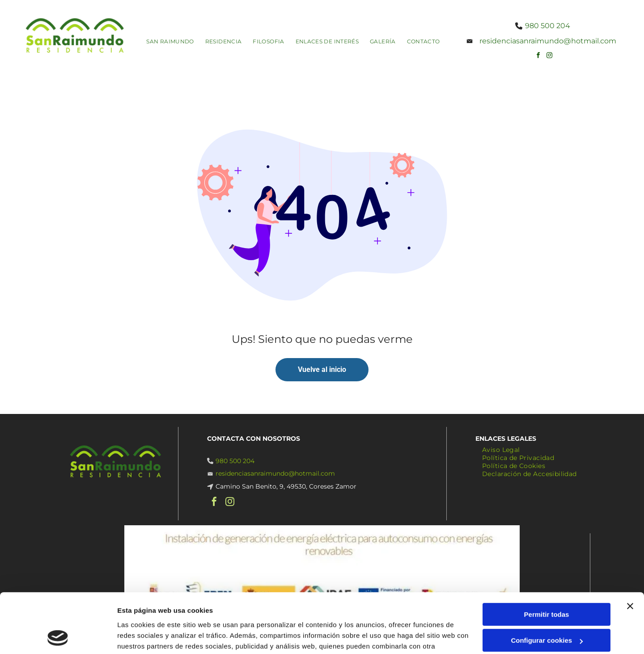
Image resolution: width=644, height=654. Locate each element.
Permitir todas (547, 559)
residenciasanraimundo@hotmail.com (548, 41)
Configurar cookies (547, 585)
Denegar (547, 611)
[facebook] (538, 57)
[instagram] (549, 57)
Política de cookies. (183, 612)
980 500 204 (548, 26)
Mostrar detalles (143, 636)
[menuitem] (173, 41)
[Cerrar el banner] (630, 550)
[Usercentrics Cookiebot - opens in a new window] (58, 637)
